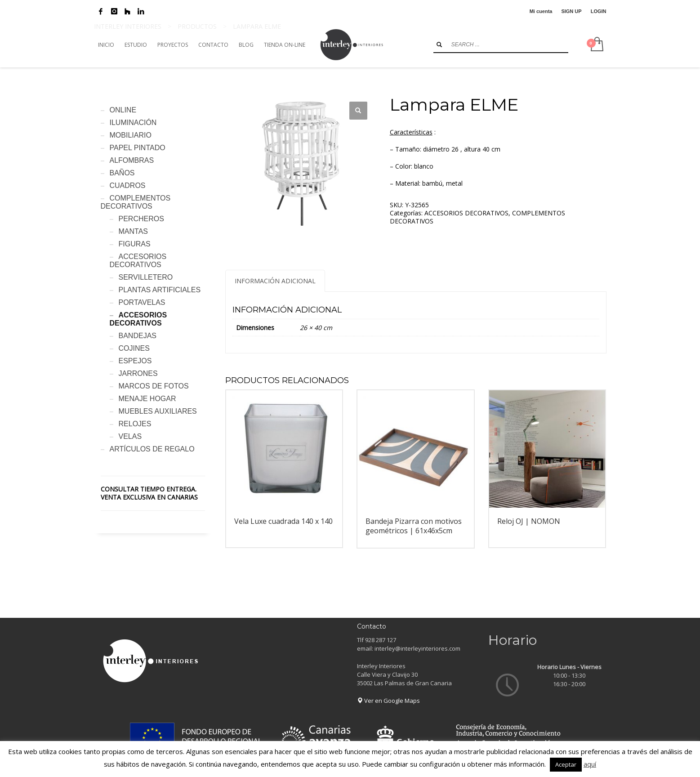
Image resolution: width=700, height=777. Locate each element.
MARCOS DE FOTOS (154, 386)
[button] (358, 111)
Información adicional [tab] (275, 281)
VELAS (130, 436)
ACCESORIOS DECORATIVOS (466, 213)
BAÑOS (122, 173)
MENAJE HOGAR (147, 399)
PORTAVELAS (142, 302)
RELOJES (135, 424)
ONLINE (123, 110)
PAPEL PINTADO (138, 148)
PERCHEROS (141, 219)
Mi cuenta (541, 11)
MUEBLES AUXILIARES (158, 411)
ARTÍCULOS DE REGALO (152, 449)
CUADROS (128, 185)
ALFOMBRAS (132, 160)
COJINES (134, 348)
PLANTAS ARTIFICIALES (160, 290)
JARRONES (138, 373)
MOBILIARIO (131, 135)
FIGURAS (135, 244)
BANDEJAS (138, 336)
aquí (590, 764)
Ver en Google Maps (388, 701)
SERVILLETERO (146, 277)
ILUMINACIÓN (133, 123)
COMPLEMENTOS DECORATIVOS (136, 202)
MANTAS (133, 231)
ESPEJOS (135, 361)
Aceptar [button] (566, 764)
